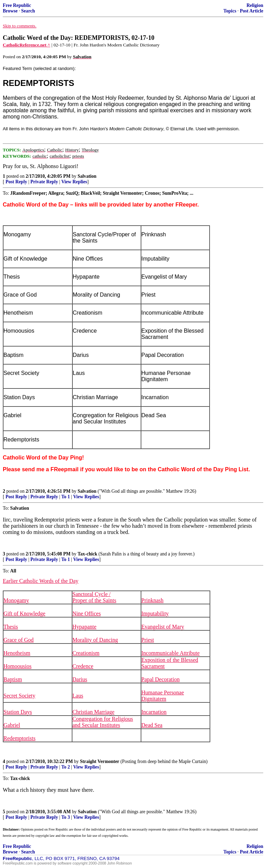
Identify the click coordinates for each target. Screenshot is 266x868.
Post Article (251, 11)
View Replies (74, 182)
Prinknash (152, 600)
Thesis (11, 627)
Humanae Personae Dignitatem (163, 696)
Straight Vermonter (100, 761)
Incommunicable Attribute (170, 653)
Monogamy (16, 600)
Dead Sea (152, 725)
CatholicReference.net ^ (26, 45)
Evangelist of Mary (163, 627)
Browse (10, 11)
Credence (83, 666)
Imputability (155, 613)
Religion (255, 5)
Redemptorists (19, 738)
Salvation (87, 176)
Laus (78, 696)
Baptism (13, 679)
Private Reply (44, 182)
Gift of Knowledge (24, 613)
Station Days (18, 712)
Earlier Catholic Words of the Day (41, 581)
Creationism (86, 653)
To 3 (66, 817)
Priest (148, 640)
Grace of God (19, 640)
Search (28, 11)
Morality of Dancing (95, 640)
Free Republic (17, 5)
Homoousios (17, 666)
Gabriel (12, 725)
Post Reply (16, 182)
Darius (80, 679)
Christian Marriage (93, 712)
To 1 (66, 497)
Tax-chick (87, 554)
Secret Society (19, 696)
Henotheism (17, 653)
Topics (230, 11)
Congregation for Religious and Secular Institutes (103, 722)
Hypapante (84, 627)
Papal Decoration (161, 679)
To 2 (66, 767)
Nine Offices (87, 613)
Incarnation (154, 712)
